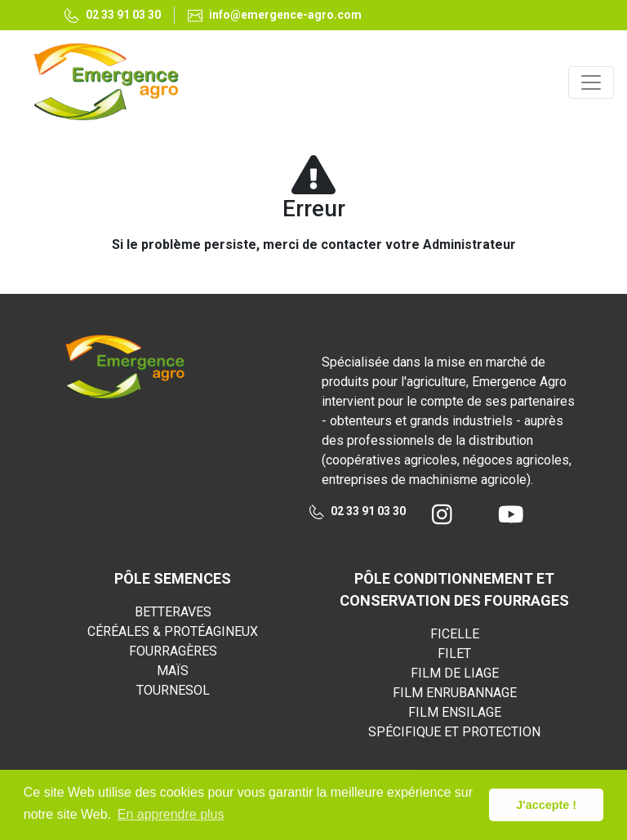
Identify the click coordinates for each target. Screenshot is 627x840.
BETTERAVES (173, 612)
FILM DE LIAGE (455, 673)
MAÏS (173, 671)
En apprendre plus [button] (171, 814)
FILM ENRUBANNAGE (455, 693)
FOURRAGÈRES (173, 651)
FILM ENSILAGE (455, 712)
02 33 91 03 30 (358, 512)
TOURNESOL (173, 690)
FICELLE (455, 634)
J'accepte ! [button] (546, 805)
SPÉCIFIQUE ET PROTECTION (454, 732)
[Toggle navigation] (591, 82)
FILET (454, 653)
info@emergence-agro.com (275, 15)
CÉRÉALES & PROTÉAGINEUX (173, 631)
